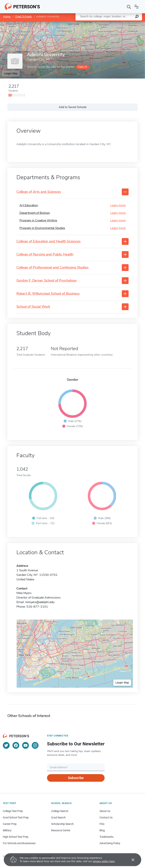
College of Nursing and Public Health (45, 255)
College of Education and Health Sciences (49, 241)
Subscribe (76, 778)
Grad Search (58, 817)
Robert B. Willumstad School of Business (48, 294)
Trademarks (106, 837)
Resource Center (61, 830)
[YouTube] (25, 745)
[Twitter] (6, 745)
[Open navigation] (137, 7)
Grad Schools (23, 16)
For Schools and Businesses (19, 843)
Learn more (118, 205)
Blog (102, 830)
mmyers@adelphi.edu (40, 602)
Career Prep (10, 824)
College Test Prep (13, 811)
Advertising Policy (110, 843)
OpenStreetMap (119, 24)
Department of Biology (35, 213)
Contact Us (106, 817)
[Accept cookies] (130, 860)
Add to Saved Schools (73, 107)
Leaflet (99, 24)
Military (7, 830)
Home (7, 16)
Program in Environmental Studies (42, 228)
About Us (105, 811)
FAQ (102, 824)
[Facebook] (16, 745)
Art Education (29, 205)
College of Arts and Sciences (39, 192)
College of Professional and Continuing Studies (52, 268)
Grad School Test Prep (16, 817)
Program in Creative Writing (38, 220)
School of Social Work (33, 307)
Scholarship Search (62, 824)
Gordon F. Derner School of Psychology (47, 281)
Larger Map (11, 73)
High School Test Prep (16, 837)
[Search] (129, 7)
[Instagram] (35, 745)
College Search (60, 811)
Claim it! (82, 67)
